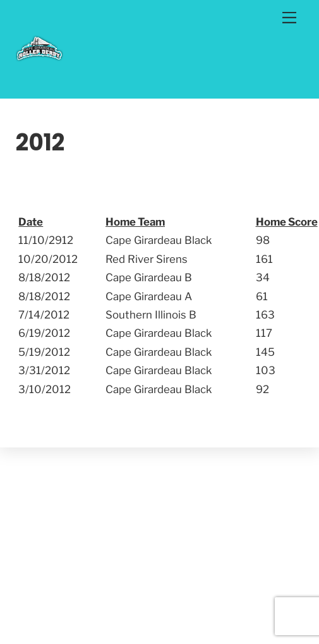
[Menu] (289, 17)
